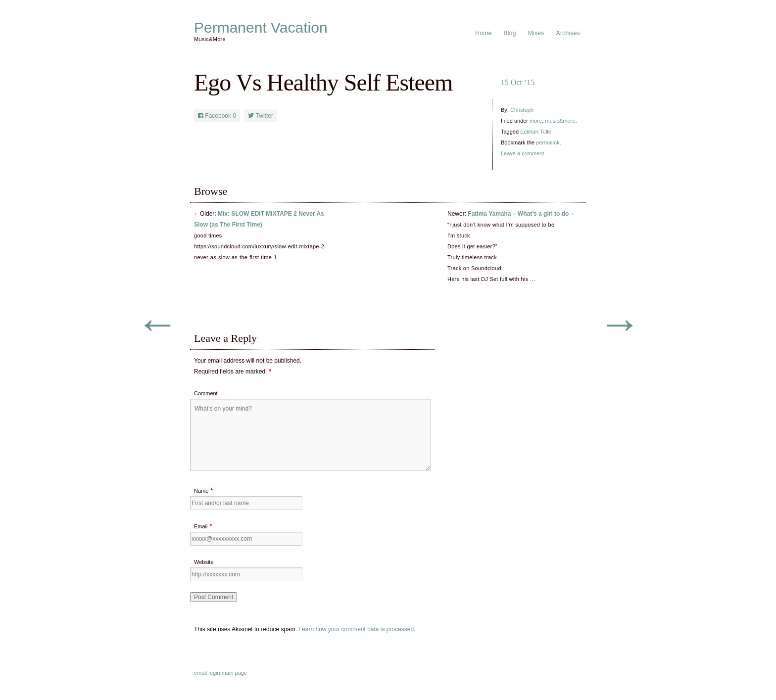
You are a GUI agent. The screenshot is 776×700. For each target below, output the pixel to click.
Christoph (522, 110)
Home (483, 33)
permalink (548, 142)
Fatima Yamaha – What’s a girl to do (518, 214)
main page (234, 673)
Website (204, 562)
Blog (510, 33)
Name (201, 491)
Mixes (536, 33)
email (200, 673)
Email (201, 526)
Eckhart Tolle (536, 132)
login (214, 673)
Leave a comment (522, 153)
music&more (560, 121)
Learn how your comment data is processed (356, 629)
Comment (206, 393)
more (536, 121)
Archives (568, 33)
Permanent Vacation (261, 28)
